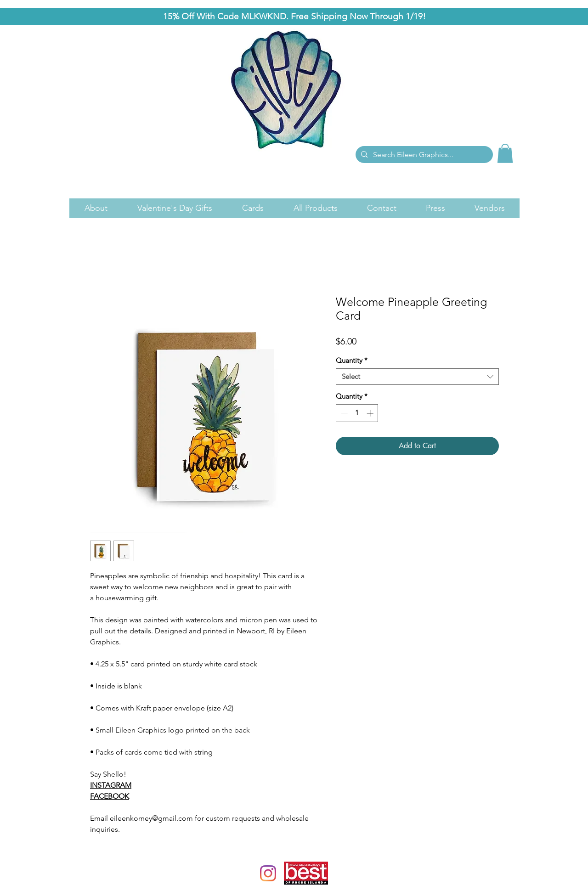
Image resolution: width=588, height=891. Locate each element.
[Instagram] (268, 873)
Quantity (352, 361)
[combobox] (417, 377)
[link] (505, 153)
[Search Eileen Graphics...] (423, 155)
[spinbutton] (357, 413)
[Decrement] (343, 413)
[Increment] (371, 413)
